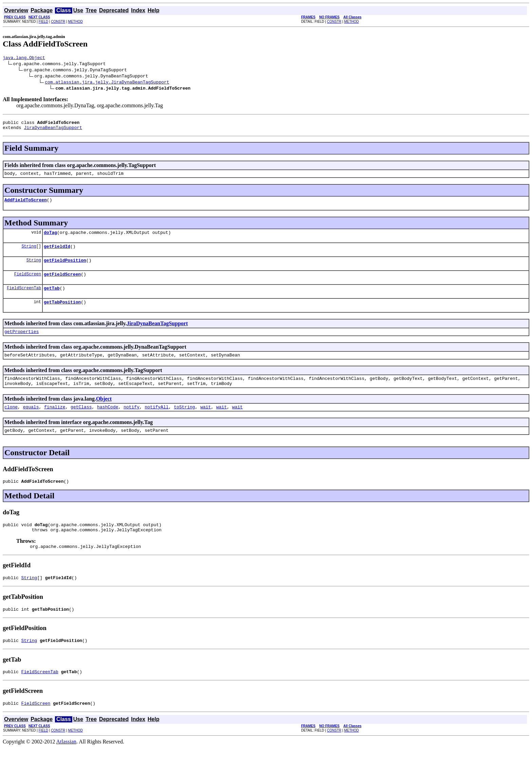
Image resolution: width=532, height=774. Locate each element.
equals (31, 423)
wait (205, 423)
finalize (55, 423)
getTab (52, 298)
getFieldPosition (65, 268)
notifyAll (157, 423)
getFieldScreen (62, 283)
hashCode (108, 423)
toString (184, 423)
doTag (50, 238)
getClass (81, 423)
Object (104, 414)
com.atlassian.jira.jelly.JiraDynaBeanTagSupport (107, 83)
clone (11, 423)
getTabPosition (62, 313)
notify (131, 423)
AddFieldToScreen (26, 205)
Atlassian (66, 768)
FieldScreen (28, 283)
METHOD (75, 22)
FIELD (43, 22)
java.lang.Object (24, 58)
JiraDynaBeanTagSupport (53, 130)
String (29, 253)
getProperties (22, 344)
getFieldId (57, 253)
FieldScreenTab (24, 298)
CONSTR (58, 22)
